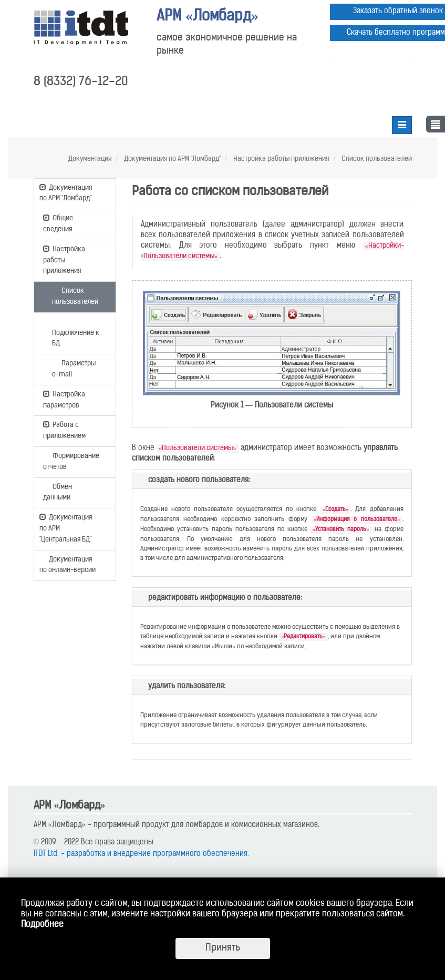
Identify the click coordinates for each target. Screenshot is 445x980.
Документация (90, 159)
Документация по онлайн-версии (68, 564)
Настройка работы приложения (280, 159)
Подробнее (42, 925)
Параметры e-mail (74, 368)
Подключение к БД (76, 332)
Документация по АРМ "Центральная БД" (66, 528)
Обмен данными (58, 492)
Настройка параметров (64, 399)
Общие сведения (58, 223)
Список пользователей (376, 159)
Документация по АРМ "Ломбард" (172, 159)
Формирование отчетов (71, 461)
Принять (223, 948)
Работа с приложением (64, 430)
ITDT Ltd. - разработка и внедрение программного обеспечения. (141, 854)
